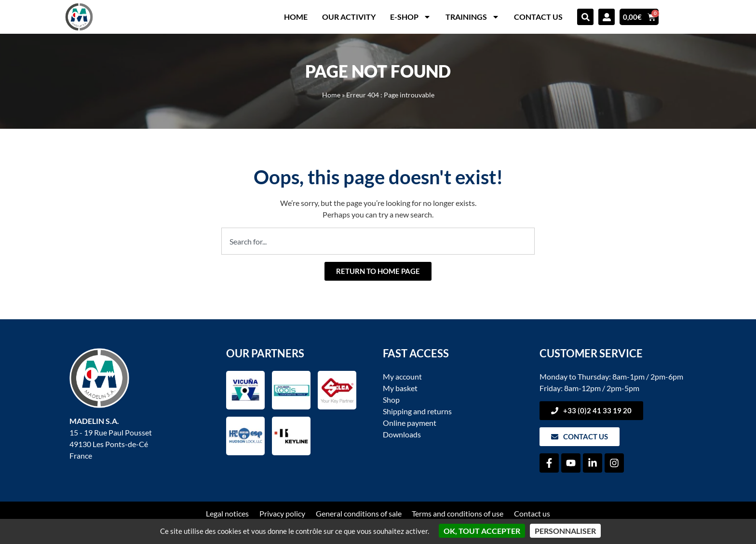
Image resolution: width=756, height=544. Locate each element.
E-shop (411, 17)
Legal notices (227, 513)
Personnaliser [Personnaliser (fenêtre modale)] (565, 531)
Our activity (349, 17)
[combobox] (378, 241)
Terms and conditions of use (458, 513)
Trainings (472, 17)
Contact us (538, 17)
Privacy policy (282, 513)
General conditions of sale (359, 513)
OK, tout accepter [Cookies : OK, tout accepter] (482, 531)
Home (296, 17)
